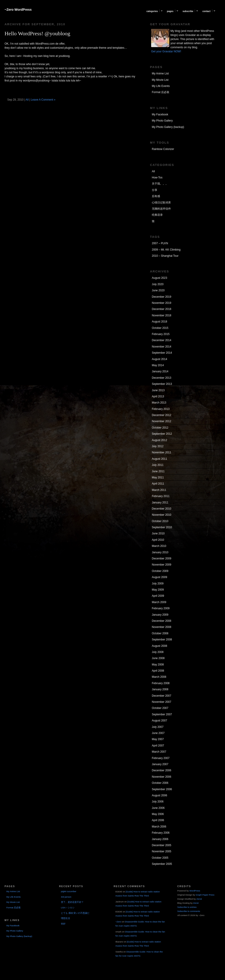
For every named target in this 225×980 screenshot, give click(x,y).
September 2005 (162, 864)
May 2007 (158, 739)
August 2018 (159, 322)
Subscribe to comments (189, 911)
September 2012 (162, 434)
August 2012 (159, 440)
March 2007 (159, 752)
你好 (63, 924)
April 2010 (158, 540)
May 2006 (158, 814)
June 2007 (158, 733)
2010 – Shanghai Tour (165, 256)
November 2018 (161, 315)
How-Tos (157, 178)
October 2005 (160, 858)
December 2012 (161, 415)
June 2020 (158, 290)
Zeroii (199, 899)
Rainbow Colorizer (163, 149)
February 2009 (161, 608)
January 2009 (160, 615)
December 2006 (161, 770)
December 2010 (161, 509)
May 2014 (158, 365)
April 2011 (158, 484)
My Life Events (161, 86)
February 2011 (161, 496)
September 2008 (162, 640)
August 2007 (159, 721)
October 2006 (160, 783)
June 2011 (158, 471)
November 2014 (161, 347)
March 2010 (159, 546)
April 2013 (158, 396)
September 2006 (162, 789)
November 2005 (161, 851)
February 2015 (161, 334)
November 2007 (161, 702)
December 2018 (161, 309)
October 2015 (160, 328)
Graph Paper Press (205, 895)
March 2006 (159, 827)
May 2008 (158, 665)
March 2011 (159, 490)
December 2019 (161, 297)
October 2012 (160, 428)
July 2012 (158, 446)
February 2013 (161, 409)
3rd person (66, 897)
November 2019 (161, 303)
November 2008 (161, 627)
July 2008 (158, 652)
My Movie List (160, 80)
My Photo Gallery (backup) (168, 127)
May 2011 (158, 477)
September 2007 (162, 714)
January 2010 (160, 552)
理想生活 (65, 918)
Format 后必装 (161, 92)
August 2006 (159, 795)
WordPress (195, 891)
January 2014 (160, 371)
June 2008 (158, 658)
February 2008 (161, 683)
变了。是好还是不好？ (72, 902)
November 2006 (161, 777)
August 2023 (159, 278)
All (27, 100)
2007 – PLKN (160, 243)
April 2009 (158, 596)
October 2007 (160, 708)
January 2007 (160, 764)
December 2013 (161, 378)
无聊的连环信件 (161, 209)
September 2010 (162, 527)
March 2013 (159, 403)
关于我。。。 (160, 184)
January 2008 (160, 689)
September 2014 (162, 353)
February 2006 (161, 833)
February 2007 (161, 758)
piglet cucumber (69, 891)
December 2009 (161, 559)
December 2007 (161, 696)
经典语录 (157, 215)
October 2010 (160, 521)
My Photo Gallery (162, 121)
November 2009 (161, 565)
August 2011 (159, 459)
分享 (155, 190)
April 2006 (158, 820)
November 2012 (161, 421)
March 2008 (159, 677)
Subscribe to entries (187, 907)
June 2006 (158, 808)
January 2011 (160, 503)
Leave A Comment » (43, 100)
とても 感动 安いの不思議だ (75, 913)
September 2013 (162, 384)
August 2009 (159, 577)
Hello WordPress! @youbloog (37, 33)
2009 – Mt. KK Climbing (166, 250)
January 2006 (160, 839)
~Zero (118, 922)
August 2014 (159, 359)
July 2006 (158, 802)
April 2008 (158, 671)
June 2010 (158, 533)
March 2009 (159, 602)
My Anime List (160, 74)
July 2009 (158, 584)
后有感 (156, 196)
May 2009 (158, 590)
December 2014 (161, 340)
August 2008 (159, 646)
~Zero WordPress (18, 10)
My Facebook (160, 114)
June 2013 (158, 390)
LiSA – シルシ (68, 908)
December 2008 (161, 621)
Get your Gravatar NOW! (166, 51)
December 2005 (161, 845)
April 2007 (158, 746)
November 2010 (161, 515)
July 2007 (158, 727)
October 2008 (160, 633)
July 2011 (158, 465)
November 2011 (161, 452)
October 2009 (160, 571)
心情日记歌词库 (161, 203)
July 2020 (158, 284)
